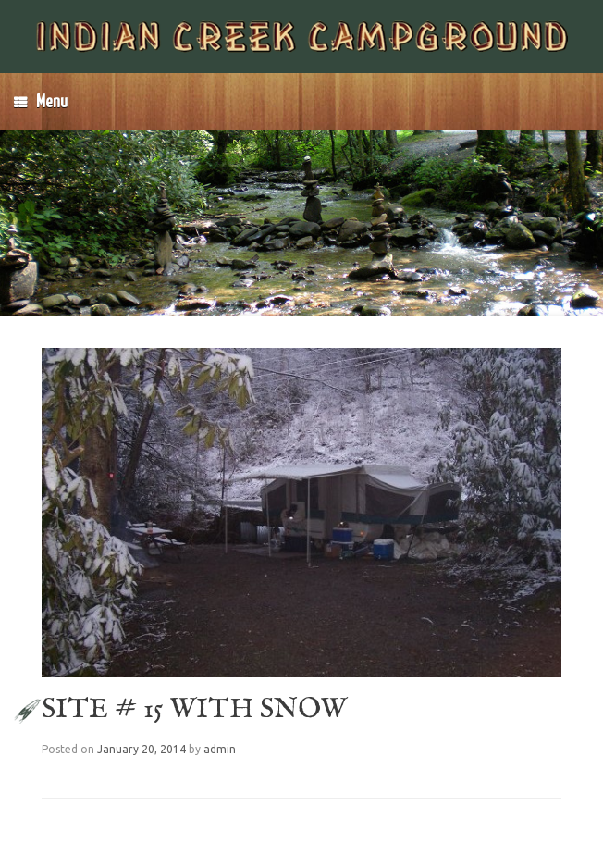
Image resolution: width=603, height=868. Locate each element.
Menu (41, 102)
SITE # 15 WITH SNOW (194, 710)
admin (220, 749)
